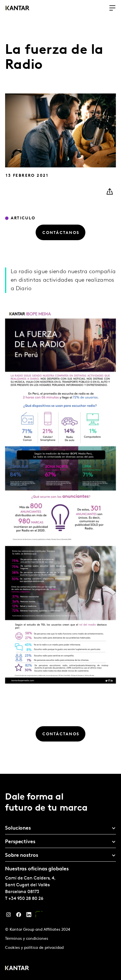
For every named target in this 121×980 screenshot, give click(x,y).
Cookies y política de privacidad (34, 948)
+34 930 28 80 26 (26, 899)
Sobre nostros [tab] (22, 856)
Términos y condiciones (27, 939)
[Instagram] (8, 916)
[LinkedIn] (29, 916)
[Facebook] (19, 916)
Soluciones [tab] (18, 828)
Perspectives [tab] (20, 842)
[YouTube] (39, 916)
